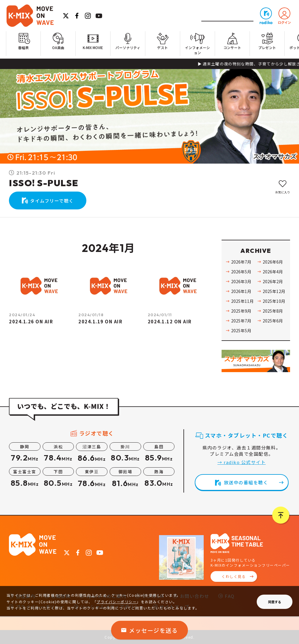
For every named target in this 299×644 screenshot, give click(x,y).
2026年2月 (273, 281)
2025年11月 (242, 301)
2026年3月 (241, 281)
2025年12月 (274, 291)
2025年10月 (274, 301)
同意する (275, 602)
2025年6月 (273, 321)
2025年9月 (241, 311)
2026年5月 (241, 272)
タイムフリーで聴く (52, 201)
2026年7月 (241, 262)
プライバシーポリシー (117, 602)
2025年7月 (241, 321)
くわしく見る (234, 576)
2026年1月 (241, 291)
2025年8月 (273, 311)
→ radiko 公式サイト (242, 462)
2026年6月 (273, 262)
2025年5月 (241, 330)
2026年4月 (273, 272)
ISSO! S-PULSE (44, 183)
